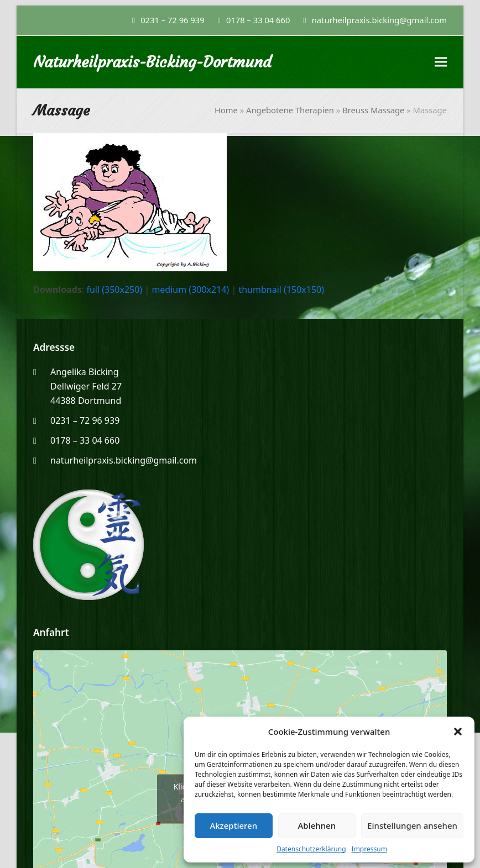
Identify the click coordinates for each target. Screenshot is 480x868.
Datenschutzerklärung (311, 849)
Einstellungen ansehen (412, 825)
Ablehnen (317, 825)
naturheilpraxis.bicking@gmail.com (124, 460)
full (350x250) (114, 290)
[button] (458, 732)
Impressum (369, 849)
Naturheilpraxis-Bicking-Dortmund (152, 62)
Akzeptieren (233, 825)
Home (226, 110)
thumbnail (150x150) (281, 290)
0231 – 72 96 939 (173, 20)
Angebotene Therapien (290, 110)
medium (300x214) (190, 290)
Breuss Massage (373, 110)
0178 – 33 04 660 (258, 20)
